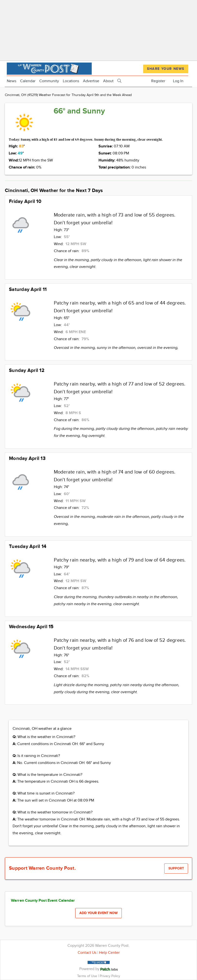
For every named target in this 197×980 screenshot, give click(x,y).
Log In (178, 81)
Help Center (109, 953)
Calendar (28, 81)
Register (158, 81)
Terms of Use (88, 976)
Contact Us (87, 953)
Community (49, 81)
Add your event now (98, 913)
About (108, 81)
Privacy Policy (110, 976)
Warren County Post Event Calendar (43, 901)
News (12, 81)
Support (176, 868)
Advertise (91, 81)
